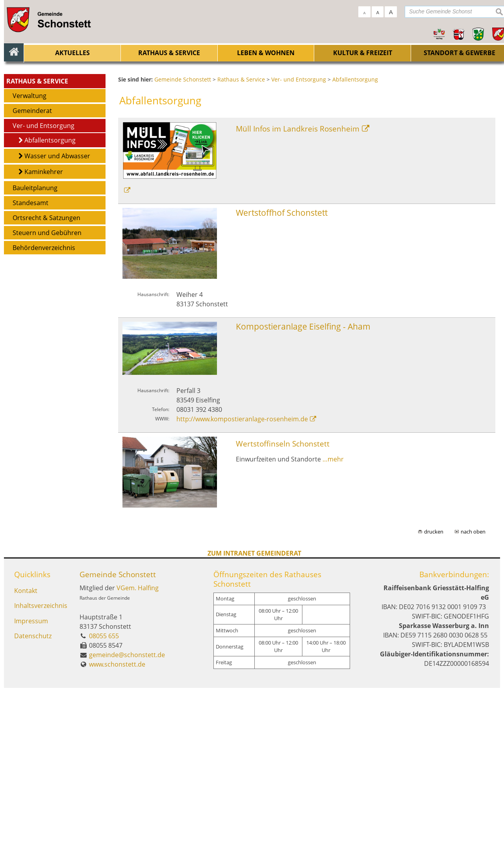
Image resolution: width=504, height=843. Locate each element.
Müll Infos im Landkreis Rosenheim (298, 283)
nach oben (473, 687)
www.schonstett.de (117, 819)
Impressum (31, 778)
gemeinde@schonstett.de (127, 810)
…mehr (333, 614)
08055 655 (104, 791)
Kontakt (26, 746)
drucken (434, 687)
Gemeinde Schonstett (118, 729)
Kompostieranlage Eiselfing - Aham (303, 481)
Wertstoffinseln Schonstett (283, 599)
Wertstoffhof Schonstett (282, 368)
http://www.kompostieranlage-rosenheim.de (242, 574)
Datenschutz (33, 793)
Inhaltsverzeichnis (40, 762)
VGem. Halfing (138, 743)
